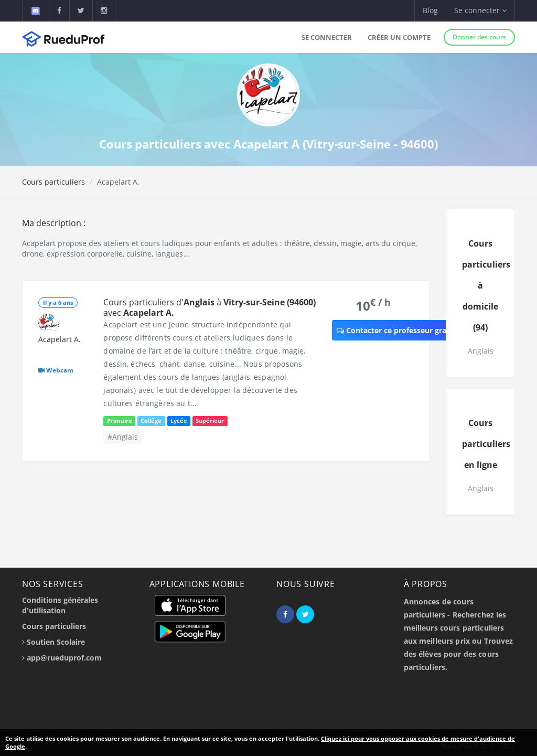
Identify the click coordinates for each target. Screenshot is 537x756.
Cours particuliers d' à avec (210, 307)
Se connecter (327, 37)
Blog (430, 10)
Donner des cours (479, 37)
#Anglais (123, 437)
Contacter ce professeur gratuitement (410, 330)
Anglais (481, 351)
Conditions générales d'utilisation (60, 605)
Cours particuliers (53, 182)
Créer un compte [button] (399, 37)
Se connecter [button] (480, 10)
